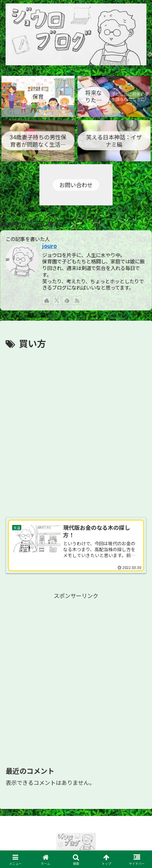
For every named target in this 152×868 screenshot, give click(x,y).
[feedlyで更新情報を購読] (67, 300)
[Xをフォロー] (57, 300)
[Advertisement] (76, 431)
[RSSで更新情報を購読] (77, 300)
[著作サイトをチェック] (47, 300)
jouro (50, 246)
